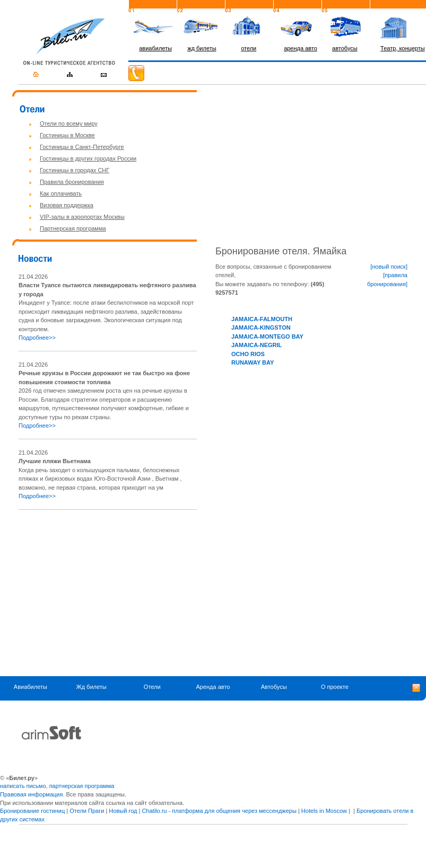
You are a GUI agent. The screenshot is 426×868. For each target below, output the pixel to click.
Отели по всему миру (69, 123)
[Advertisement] (108, 593)
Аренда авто (213, 687)
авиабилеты (155, 48)
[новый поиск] (389, 267)
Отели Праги (87, 811)
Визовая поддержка (67, 205)
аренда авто (301, 48)
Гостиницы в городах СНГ (75, 170)
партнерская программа (82, 786)
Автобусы (274, 687)
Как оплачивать (61, 193)
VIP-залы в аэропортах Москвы (82, 217)
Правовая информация (31, 794)
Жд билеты (91, 687)
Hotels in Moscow (324, 811)
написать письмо (23, 786)
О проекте (335, 687)
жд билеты (202, 48)
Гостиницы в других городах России (88, 158)
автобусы (345, 48)
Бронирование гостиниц (32, 811)
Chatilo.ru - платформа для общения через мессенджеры (219, 811)
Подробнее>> (37, 338)
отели (249, 48)
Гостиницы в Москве (67, 135)
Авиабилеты (31, 687)
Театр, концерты (403, 48)
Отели (152, 687)
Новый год (123, 811)
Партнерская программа (73, 228)
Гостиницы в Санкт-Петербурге (82, 147)
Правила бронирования (72, 182)
